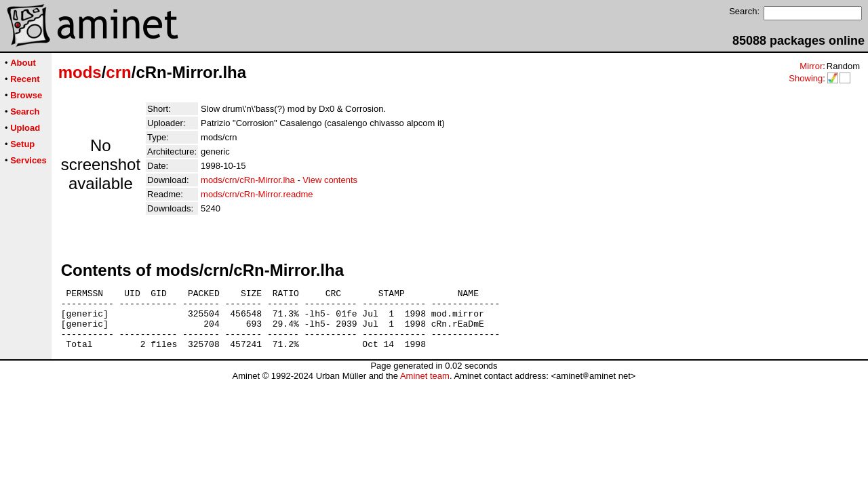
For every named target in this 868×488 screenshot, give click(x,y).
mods (80, 72)
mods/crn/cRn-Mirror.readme (257, 194)
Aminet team (425, 388)
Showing (806, 78)
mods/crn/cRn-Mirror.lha (248, 180)
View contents (330, 180)
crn (118, 72)
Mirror (811, 66)
